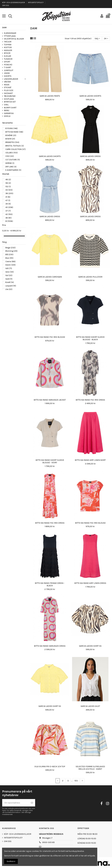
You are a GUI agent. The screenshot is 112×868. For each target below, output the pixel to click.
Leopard (11, 286)
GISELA (7, 116)
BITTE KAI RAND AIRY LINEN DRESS (90, 583)
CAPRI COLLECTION (16, 149)
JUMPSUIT (9, 70)
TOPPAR (8, 45)
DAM (4, 28)
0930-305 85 (48, 842)
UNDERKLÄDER (11, 79)
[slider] (3, 236)
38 (9, 193)
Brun (9, 258)
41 (8, 197)
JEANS (7, 73)
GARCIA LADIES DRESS (90, 156)
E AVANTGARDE (13, 170)
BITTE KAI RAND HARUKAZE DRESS (50, 646)
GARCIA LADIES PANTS (50, 96)
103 (76, 781)
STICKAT (8, 87)
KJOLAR (8, 56)
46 (8, 218)
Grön (10, 272)
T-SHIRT (8, 67)
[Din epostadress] (16, 803)
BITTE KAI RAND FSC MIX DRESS (90, 400)
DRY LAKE (11, 167)
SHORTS (8, 76)
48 (8, 180)
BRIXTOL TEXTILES (15, 146)
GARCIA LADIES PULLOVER (90, 277)
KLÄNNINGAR (10, 33)
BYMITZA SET (10, 102)
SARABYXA (9, 113)
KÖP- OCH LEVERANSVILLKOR (14, 2)
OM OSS (6, 5)
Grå (9, 268)
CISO (10, 156)
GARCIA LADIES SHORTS (90, 96)
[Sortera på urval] (97, 39)
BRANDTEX (12, 142)
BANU (7, 110)
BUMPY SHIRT (10, 108)
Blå (9, 254)
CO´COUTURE (13, 160)
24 (106, 39)
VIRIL (6, 105)
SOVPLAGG (9, 99)
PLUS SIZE (9, 90)
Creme (10, 261)
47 (8, 200)
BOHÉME (11, 135)
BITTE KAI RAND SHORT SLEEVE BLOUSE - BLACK (90, 338)
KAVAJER (8, 50)
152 (8, 187)
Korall (10, 282)
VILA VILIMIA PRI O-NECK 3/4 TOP (50, 767)
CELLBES (12, 153)
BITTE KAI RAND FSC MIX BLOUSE (50, 337)
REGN (7, 85)
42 (9, 214)
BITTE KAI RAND (14, 132)
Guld (9, 279)
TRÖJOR (8, 42)
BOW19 (10, 139)
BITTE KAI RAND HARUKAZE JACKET (50, 400)
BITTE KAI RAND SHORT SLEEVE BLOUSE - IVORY (50, 461)
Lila (9, 289)
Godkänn (11, 861)
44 (9, 190)
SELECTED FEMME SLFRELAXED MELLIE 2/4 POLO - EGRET (90, 768)
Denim (10, 265)
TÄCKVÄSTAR (10, 96)
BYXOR (7, 53)
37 (8, 211)
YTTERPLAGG (10, 36)
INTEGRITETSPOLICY (36, 2)
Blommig (11, 251)
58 (8, 183)
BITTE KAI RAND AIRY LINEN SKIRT (90, 460)
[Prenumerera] (32, 803)
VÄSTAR (7, 82)
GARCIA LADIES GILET (90, 706)
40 (9, 207)
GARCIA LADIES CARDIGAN (50, 277)
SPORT (7, 62)
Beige (10, 248)
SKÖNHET (8, 93)
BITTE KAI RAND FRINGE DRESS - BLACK (50, 584)
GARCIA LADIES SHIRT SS (90, 646)
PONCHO (8, 65)
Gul (9, 275)
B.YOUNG (12, 128)
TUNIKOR (8, 59)
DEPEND (10, 163)
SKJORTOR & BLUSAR (14, 39)
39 (8, 204)
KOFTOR (8, 47)
